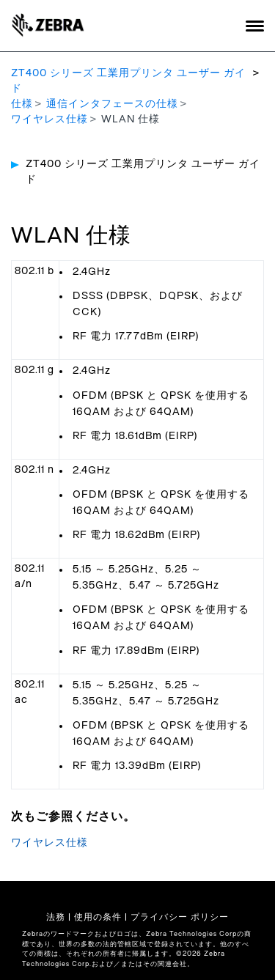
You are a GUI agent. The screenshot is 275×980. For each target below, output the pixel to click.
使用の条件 (98, 917)
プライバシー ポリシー (180, 917)
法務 (56, 917)
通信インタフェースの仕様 (112, 104)
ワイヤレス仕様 (49, 119)
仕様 (22, 104)
